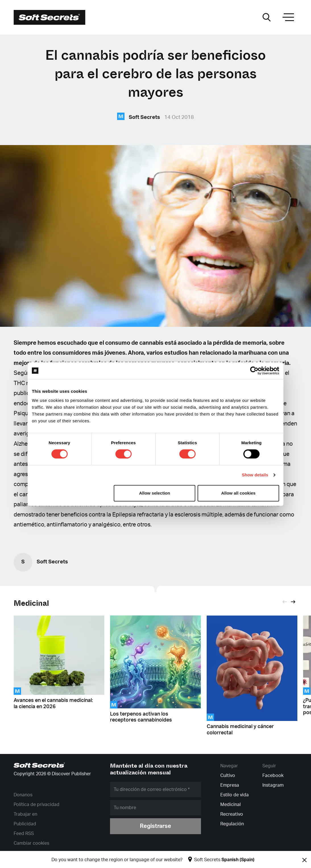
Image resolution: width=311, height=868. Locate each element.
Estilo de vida (235, 795)
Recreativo (232, 814)
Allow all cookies (238, 493)
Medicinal (31, 603)
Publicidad (25, 824)
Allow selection (155, 493)
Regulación (232, 824)
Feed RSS (24, 834)
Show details (255, 475)
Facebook (273, 776)
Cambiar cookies (31, 843)
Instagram (273, 785)
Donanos (23, 795)
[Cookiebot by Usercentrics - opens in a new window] (254, 371)
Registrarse (155, 826)
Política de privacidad (37, 805)
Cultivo (228, 776)
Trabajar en (25, 814)
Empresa (230, 785)
